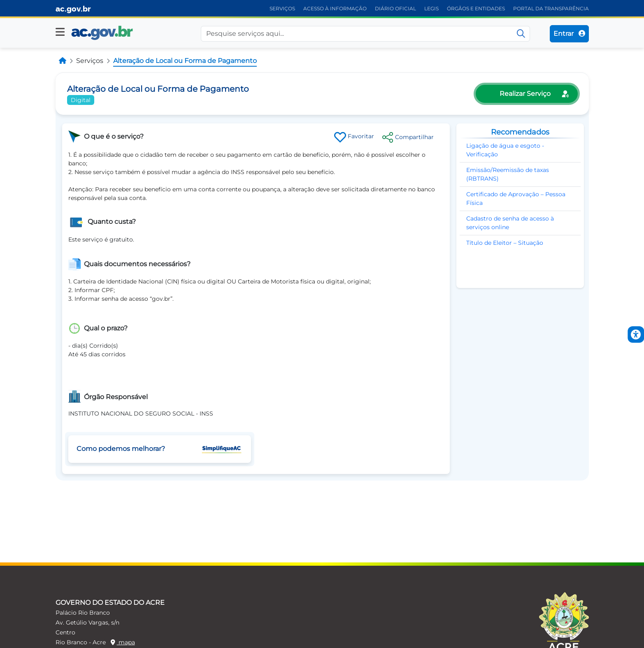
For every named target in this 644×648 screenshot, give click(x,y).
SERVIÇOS (282, 8)
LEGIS (431, 8)
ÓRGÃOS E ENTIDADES (476, 8)
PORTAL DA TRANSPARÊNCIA (551, 8)
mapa (123, 642)
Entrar (569, 34)
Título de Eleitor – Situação (505, 243)
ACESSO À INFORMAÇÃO (335, 8)
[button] (60, 32)
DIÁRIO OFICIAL (395, 8)
